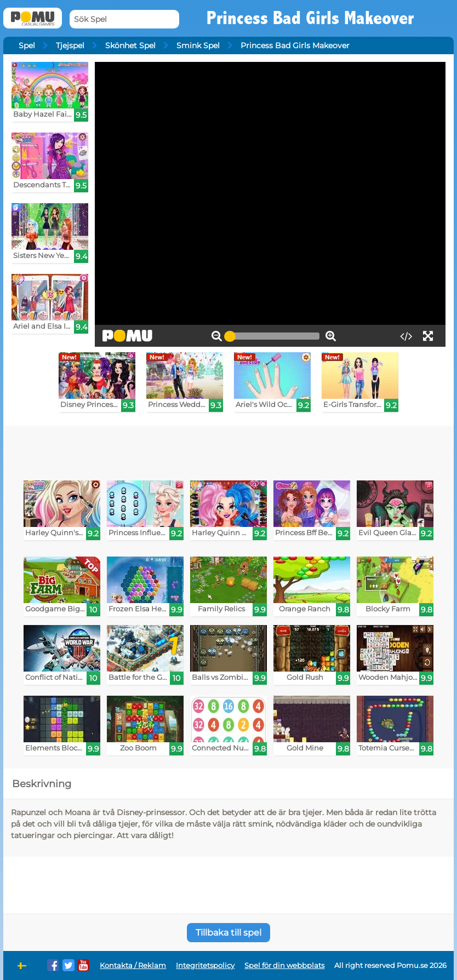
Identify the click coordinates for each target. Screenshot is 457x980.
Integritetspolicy (205, 965)
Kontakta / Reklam (133, 965)
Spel (27, 45)
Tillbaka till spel (229, 933)
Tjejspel (70, 45)
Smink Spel (198, 45)
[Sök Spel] (124, 19)
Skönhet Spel (130, 45)
